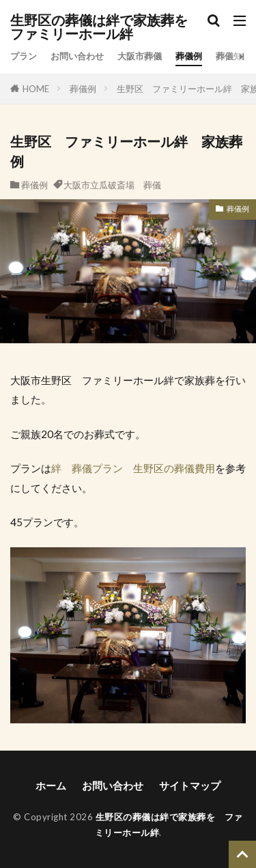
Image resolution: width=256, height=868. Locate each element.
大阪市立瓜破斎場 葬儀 (112, 185)
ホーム (51, 785)
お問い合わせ (77, 56)
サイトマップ (190, 785)
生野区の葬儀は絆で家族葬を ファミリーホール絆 (105, 27)
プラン (24, 56)
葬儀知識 (233, 56)
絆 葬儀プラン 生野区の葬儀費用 (133, 468)
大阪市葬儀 (140, 56)
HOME (36, 89)
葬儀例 (189, 56)
